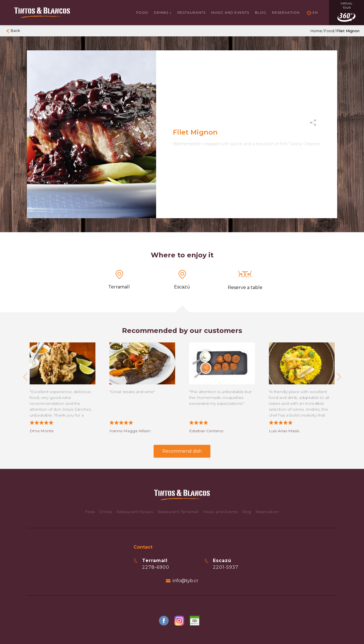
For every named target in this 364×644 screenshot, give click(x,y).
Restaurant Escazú (135, 512)
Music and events (230, 12)
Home (316, 31)
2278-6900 (156, 567)
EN (315, 12)
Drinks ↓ (163, 12)
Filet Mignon (348, 31)
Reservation (286, 12)
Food (142, 12)
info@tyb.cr (185, 581)
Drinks (106, 512)
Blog (261, 12)
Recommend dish (182, 451)
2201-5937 (226, 567)
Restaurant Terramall (178, 512)
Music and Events (221, 512)
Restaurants (192, 12)
